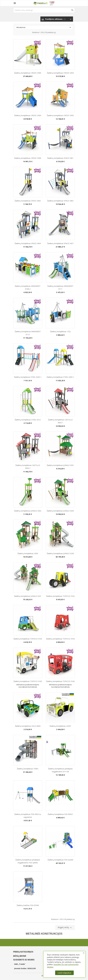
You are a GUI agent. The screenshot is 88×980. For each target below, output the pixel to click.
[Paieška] (44, 10)
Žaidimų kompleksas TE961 (28, 769)
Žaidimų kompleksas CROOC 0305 (60, 115)
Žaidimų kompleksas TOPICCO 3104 (60, 639)
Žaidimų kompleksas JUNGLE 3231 (28, 596)
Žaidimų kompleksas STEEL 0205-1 (60, 377)
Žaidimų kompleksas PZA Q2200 (60, 860)
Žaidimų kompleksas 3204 (28, 553)
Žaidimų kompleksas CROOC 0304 (28, 115)
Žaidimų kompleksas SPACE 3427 (60, 243)
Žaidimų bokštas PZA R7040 (28, 905)
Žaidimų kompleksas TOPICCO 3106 (60, 681)
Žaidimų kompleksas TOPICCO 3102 (60, 596)
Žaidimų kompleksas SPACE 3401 (60, 158)
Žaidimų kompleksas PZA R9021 (60, 814)
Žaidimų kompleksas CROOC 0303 (60, 73)
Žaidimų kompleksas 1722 (60, 331)
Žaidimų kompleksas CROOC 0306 (28, 158)
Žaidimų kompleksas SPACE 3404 (28, 243)
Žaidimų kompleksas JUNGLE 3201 (60, 465)
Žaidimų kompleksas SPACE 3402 (28, 201)
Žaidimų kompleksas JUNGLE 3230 (60, 553)
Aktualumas (44, 27)
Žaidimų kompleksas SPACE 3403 (60, 201)
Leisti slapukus (64, 973)
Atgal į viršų (65, 928)
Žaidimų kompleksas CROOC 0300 (28, 73)
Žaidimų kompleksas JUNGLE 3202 (28, 511)
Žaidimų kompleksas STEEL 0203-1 (28, 377)
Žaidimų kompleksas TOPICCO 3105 (28, 681)
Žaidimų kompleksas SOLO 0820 (28, 726)
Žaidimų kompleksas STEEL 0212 (28, 420)
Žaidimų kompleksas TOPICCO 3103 (28, 639)
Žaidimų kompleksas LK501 (60, 726)
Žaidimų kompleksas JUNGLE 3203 (60, 511)
